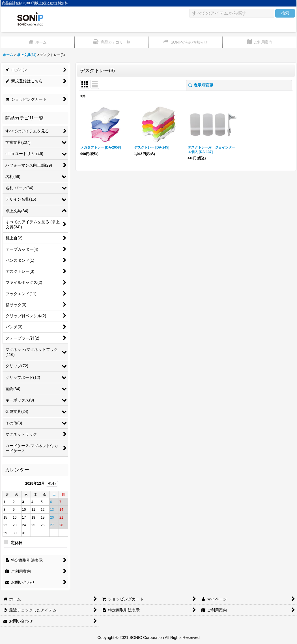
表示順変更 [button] (201, 85)
